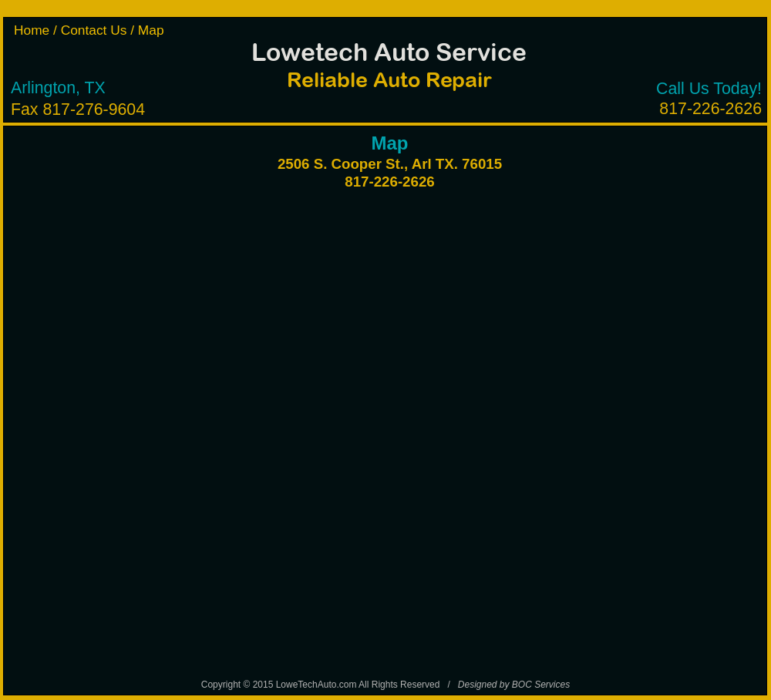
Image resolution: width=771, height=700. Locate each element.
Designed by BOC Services (514, 685)
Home (34, 30)
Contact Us (96, 30)
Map (151, 30)
